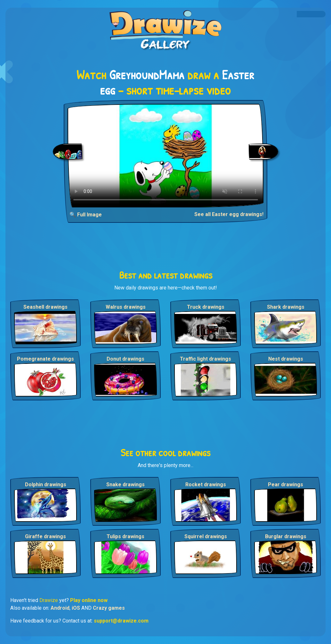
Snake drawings (125, 485)
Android (60, 608)
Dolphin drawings (46, 485)
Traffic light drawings (206, 359)
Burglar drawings (286, 536)
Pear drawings (286, 485)
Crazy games (109, 608)
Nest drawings (286, 359)
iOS (76, 608)
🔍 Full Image (86, 215)
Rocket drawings (206, 485)
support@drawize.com (121, 621)
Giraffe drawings (45, 536)
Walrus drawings (126, 307)
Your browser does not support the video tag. (166, 156)
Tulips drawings (125, 536)
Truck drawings (206, 307)
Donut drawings (125, 359)
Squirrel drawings (206, 536)
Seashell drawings (45, 307)
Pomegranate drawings (45, 359)
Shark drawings (286, 307)
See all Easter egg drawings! (229, 214)
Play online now (89, 600)
